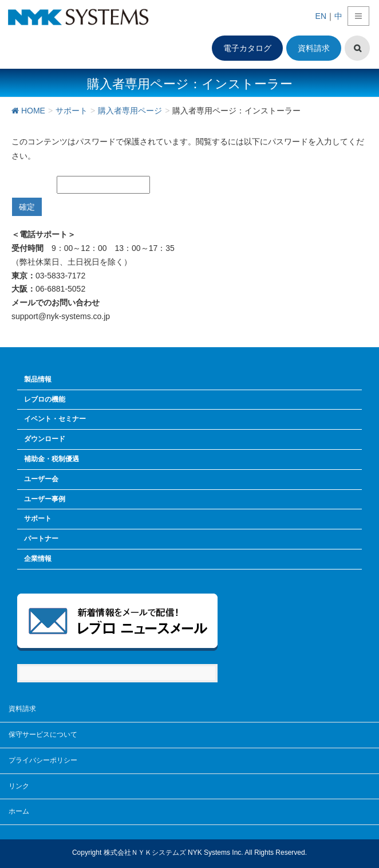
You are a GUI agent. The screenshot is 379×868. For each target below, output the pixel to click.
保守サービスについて (43, 735)
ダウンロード (45, 439)
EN (321, 16)
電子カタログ (247, 48)
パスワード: (84, 185)
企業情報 (38, 559)
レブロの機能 (45, 399)
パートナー (41, 539)
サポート (38, 519)
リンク (19, 786)
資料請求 (314, 48)
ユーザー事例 (45, 499)
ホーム (19, 811)
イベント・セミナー (55, 419)
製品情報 (38, 379)
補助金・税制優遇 (52, 459)
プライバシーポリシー (43, 760)
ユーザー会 (41, 479)
